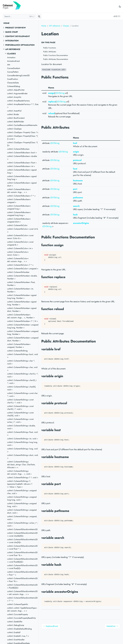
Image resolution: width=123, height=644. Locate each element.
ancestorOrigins (81, 223)
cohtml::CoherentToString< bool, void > (22, 356)
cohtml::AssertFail (14, 111)
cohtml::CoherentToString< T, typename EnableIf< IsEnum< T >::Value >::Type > (20, 484)
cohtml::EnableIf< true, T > (18, 636)
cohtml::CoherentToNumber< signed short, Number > (22, 310)
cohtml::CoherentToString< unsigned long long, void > (22, 498)
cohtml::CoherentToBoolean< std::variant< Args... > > (19, 191)
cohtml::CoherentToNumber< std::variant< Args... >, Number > (21, 316)
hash (75, 215)
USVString (60, 93)
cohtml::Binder (13, 114)
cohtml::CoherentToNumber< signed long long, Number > (22, 297)
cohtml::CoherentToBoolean (18, 149)
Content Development (18, 36)
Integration (12, 41)
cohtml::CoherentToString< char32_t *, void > (22, 382)
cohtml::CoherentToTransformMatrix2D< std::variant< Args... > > (22, 593)
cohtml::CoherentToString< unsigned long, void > (22, 505)
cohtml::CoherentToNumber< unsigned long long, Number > (23, 326)
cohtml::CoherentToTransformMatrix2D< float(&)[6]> (22, 586)
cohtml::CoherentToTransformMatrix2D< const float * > (22, 547)
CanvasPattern (13, 72)
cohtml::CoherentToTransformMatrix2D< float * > (22, 573)
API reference (13, 49)
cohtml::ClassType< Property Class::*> (23, 132)
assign (51, 93)
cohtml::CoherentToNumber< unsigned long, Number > (23, 333)
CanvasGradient (14, 68)
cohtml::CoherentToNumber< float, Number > (21, 284)
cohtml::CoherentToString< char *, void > (21, 362)
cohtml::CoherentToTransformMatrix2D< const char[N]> (22, 541)
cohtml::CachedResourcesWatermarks (22, 125)
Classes (11, 54)
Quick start (12, 32)
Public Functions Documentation (56, 55)
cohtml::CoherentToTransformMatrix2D (22, 529)
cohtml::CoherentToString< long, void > (22, 450)
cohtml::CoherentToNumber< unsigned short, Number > (23, 339)
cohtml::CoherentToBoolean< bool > (22, 153)
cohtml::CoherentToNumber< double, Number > (22, 277)
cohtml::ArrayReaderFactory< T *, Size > (23, 106)
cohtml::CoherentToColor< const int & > (23, 230)
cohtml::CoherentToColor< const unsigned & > (20, 243)
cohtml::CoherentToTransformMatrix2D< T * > (22, 599)
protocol (77, 160)
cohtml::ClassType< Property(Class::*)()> (22, 144)
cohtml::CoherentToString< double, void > (21, 427)
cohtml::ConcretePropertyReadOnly (22, 618)
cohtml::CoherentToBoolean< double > (22, 158)
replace (52, 102)
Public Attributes (50, 52)
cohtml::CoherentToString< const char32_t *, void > (20, 408)
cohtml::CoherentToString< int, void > (22, 439)
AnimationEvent (13, 61)
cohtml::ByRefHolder (16, 122)
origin (76, 152)
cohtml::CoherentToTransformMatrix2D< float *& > (22, 580)
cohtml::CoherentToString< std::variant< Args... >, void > (19, 472)
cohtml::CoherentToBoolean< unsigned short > (19, 220)
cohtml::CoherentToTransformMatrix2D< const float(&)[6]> (22, 560)
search (76, 206)
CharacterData (13, 83)
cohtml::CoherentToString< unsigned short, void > (22, 511)
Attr (9, 65)
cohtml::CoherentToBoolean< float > (22, 163)
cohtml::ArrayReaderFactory (18, 101)
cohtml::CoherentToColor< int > (20, 248)
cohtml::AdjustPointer (16, 90)
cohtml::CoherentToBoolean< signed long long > (22, 178)
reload (51, 113)
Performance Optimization (20, 45)
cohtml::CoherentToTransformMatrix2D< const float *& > (22, 554)
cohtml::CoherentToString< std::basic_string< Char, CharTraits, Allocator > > (21, 465)
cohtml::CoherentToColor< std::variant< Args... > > (18, 260)
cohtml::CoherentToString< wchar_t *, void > (22, 524)
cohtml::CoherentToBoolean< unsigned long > (19, 207)
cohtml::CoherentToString (17, 351)
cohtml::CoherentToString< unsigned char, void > (22, 492)
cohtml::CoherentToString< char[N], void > (22, 388)
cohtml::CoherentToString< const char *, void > (22, 395)
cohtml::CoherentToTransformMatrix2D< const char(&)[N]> (22, 534)
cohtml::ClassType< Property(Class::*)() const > (22, 137)
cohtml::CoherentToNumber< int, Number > (20, 290)
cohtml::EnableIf (14, 632)
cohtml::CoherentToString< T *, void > (23, 478)
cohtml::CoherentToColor (17, 225)
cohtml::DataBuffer (15, 622)
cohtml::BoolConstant (16, 118)
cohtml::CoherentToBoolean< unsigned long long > (19, 214)
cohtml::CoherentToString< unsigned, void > (22, 518)
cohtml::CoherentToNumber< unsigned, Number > (19, 346)
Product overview (15, 28)
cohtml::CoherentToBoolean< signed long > (22, 171)
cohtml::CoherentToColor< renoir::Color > (18, 253)
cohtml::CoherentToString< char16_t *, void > (23, 375)
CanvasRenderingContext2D (18, 75)
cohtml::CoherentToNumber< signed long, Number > (22, 303)
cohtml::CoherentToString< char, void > (22, 369)
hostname (78, 180)
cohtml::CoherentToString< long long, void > (22, 444)
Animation (11, 57)
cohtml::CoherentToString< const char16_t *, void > (20, 401)
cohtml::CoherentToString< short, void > (23, 457)
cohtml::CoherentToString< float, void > (22, 434)
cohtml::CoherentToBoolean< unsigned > (19, 201)
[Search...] (20, 16)
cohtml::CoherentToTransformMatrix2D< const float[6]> (22, 567)
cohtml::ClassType (14, 129)
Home (6, 23)
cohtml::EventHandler (16, 640)
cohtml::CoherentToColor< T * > (20, 265)
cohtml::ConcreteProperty (18, 614)
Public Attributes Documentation (56, 59)
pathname (78, 198)
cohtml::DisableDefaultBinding (19, 629)
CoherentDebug (14, 86)
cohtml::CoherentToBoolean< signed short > (22, 184)
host (75, 169)
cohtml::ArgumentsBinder (17, 93)
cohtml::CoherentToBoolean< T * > (21, 196)
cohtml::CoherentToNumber (18, 272)
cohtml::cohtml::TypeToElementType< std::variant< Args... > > (22, 609)
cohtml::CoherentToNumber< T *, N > (23, 321)
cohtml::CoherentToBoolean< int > (21, 166)
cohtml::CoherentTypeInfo (18, 604)
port (75, 189)
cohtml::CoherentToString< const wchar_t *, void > (20, 421)
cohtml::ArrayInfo (14, 97)
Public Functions (50, 48)
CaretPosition (13, 79)
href (75, 143)
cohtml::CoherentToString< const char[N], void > (20, 414)
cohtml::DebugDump (16, 625)
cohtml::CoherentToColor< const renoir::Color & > (20, 237)
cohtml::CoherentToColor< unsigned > (23, 269)
